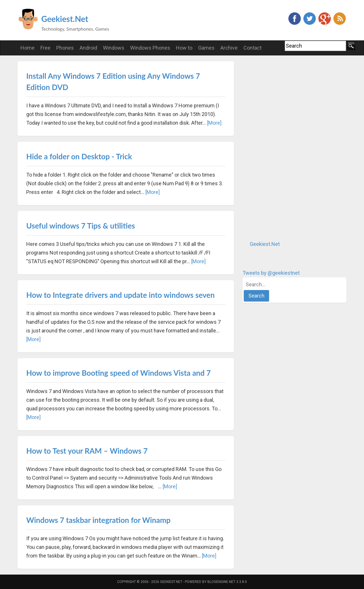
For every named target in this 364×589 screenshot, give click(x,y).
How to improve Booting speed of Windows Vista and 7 (119, 373)
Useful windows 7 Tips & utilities (81, 226)
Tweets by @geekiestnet (271, 273)
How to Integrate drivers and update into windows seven (120, 295)
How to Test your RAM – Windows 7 (87, 451)
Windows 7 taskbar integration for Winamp (98, 520)
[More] (214, 123)
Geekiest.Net (65, 19)
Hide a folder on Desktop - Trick (79, 156)
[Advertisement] (286, 148)
